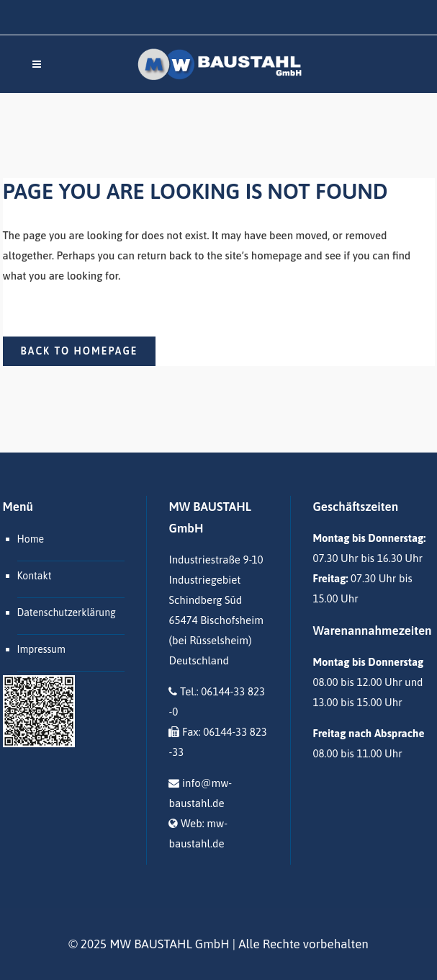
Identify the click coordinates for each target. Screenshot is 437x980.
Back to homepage (80, 351)
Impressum (41, 649)
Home (31, 539)
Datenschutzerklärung (67, 612)
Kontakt (35, 576)
